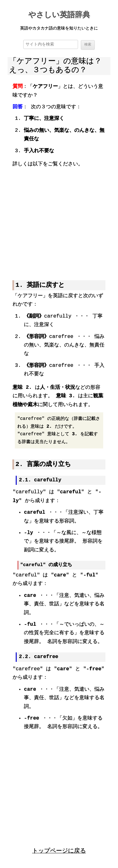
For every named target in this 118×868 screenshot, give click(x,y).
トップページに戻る (59, 850)
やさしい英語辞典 (59, 16)
